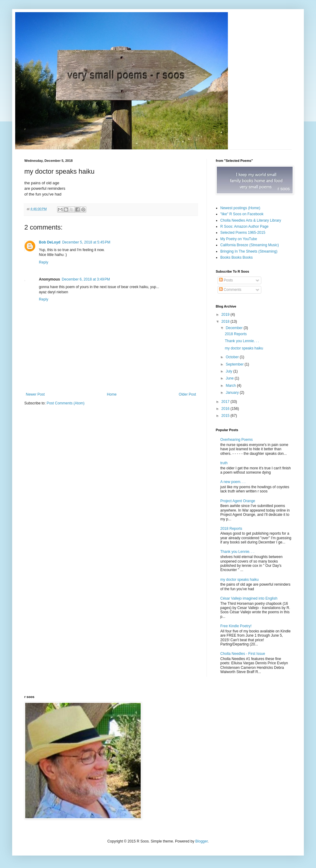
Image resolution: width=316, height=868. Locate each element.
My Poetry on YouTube (239, 239)
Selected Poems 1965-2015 (243, 233)
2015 (226, 416)
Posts (226, 280)
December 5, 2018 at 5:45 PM (86, 242)
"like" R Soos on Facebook (242, 214)
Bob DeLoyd (50, 242)
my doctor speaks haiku (244, 348)
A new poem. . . (233, 482)
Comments (230, 290)
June (230, 378)
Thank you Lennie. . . (242, 341)
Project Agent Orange (238, 501)
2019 (226, 315)
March (231, 386)
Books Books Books (237, 257)
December (235, 328)
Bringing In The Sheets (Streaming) (249, 251)
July (230, 371)
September (235, 364)
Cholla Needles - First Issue (243, 654)
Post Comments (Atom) (65, 403)
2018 (226, 322)
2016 (226, 409)
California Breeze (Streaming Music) (250, 245)
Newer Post (35, 394)
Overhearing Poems (237, 440)
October (233, 357)
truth (224, 463)
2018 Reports (236, 334)
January (233, 393)
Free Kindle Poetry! (236, 626)
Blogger (202, 841)
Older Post (187, 394)
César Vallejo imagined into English (249, 598)
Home (112, 394)
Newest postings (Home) (240, 208)
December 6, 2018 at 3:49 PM (86, 279)
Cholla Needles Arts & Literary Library (251, 220)
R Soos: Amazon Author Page (244, 226)
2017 (226, 402)
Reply (44, 262)
